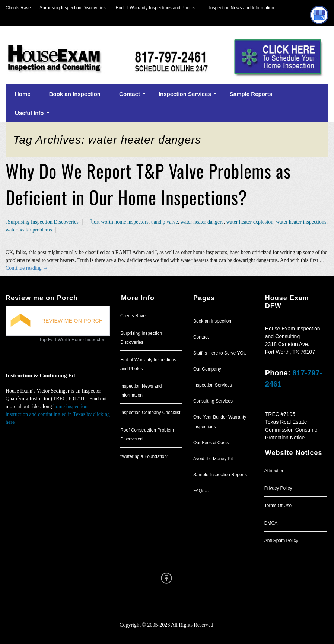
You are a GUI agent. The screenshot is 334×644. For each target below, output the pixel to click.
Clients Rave (18, 8)
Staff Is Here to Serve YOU (220, 353)
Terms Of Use (278, 506)
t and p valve (165, 222)
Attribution (274, 471)
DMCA (271, 523)
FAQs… (201, 491)
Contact (201, 337)
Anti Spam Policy (281, 541)
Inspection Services (213, 385)
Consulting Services (213, 401)
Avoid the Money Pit (213, 459)
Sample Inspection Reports (220, 475)
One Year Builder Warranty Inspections (220, 422)
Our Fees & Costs (211, 443)
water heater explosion (250, 222)
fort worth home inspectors (120, 222)
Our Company (207, 369)
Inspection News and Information (241, 8)
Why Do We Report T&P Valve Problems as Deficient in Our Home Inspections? (148, 184)
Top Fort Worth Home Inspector (72, 340)
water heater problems (29, 230)
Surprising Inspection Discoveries (68, 8)
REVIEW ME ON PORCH (72, 321)
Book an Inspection (212, 321)
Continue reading (27, 268)
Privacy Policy (278, 488)
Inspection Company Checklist (150, 413)
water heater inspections (301, 222)
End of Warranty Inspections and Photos (158, 8)
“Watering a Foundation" (144, 456)
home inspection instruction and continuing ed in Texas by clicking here (58, 414)
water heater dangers (202, 222)
